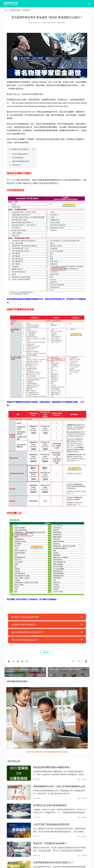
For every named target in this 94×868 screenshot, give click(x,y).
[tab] (47, 617)
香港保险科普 (13, 768)
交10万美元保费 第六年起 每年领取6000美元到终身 (47, 752)
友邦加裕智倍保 (18, 158)
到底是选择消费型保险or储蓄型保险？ (52, 768)
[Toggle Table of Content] (33, 149)
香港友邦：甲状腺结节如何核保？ (50, 847)
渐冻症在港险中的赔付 (20, 154)
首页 (6, 10)
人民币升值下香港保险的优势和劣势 (51, 827)
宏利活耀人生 (17, 165)
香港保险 (12, 180)
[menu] (89, 4)
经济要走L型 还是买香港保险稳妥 (50, 807)
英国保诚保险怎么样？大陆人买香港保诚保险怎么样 (59, 787)
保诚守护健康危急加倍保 (21, 161)
